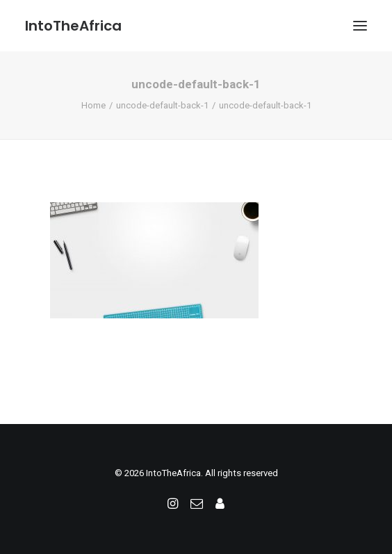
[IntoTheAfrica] (73, 26)
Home (93, 105)
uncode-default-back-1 (162, 105)
